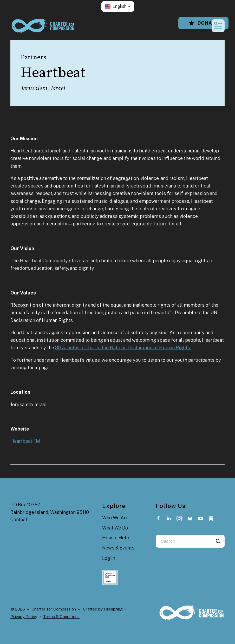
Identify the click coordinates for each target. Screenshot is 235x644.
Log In (109, 558)
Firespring (113, 609)
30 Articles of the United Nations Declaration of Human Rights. (123, 348)
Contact (19, 519)
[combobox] (184, 541)
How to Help (116, 538)
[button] (118, 6)
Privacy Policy (24, 617)
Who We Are (115, 518)
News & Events (118, 548)
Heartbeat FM (25, 441)
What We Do (115, 528)
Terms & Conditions (61, 617)
